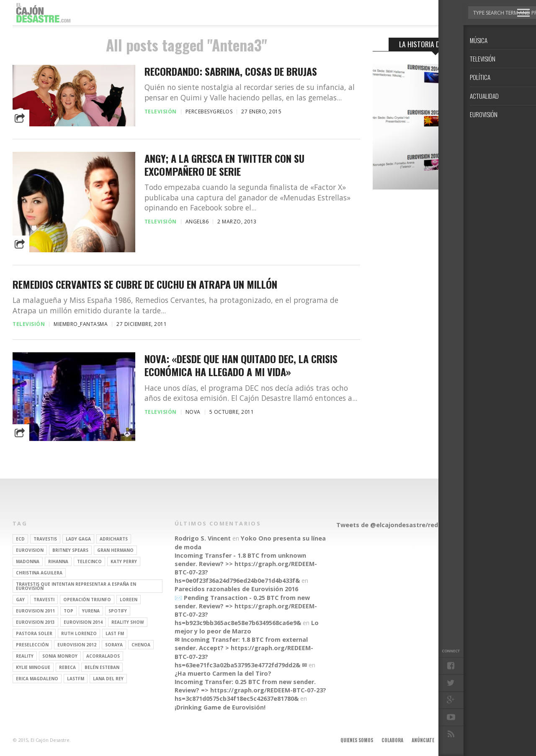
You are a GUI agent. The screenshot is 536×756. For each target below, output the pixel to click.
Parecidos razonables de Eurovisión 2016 (236, 589)
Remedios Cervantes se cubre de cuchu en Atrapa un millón (145, 284)
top (68, 611)
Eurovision (30, 550)
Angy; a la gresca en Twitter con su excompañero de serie (224, 165)
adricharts (114, 539)
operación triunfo (87, 600)
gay (20, 600)
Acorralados (103, 656)
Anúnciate (423, 740)
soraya (114, 645)
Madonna (28, 561)
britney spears (70, 550)
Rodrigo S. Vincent (203, 538)
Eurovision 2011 (35, 611)
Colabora (392, 740)
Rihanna (58, 561)
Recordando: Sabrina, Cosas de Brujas (231, 71)
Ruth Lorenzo (79, 633)
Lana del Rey (108, 679)
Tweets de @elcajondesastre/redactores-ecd (406, 525)
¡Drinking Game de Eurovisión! (220, 707)
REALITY (25, 656)
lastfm (76, 679)
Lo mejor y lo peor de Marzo (247, 627)
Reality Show (128, 622)
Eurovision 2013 (35, 622)
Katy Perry (124, 561)
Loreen (129, 600)
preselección (32, 645)
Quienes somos (357, 740)
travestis (45, 539)
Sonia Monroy (60, 656)
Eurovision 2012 (77, 645)
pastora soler (34, 633)
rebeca (67, 667)
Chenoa (141, 645)
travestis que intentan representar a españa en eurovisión (76, 586)
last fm (115, 633)
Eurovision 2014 (83, 622)
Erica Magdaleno (37, 679)
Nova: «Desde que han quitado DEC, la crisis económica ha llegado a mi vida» (241, 365)
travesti (44, 600)
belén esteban (102, 667)
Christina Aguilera (39, 573)
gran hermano (115, 550)
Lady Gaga (78, 539)
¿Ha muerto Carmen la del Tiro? (223, 673)
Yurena (91, 611)
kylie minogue (33, 667)
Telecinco (89, 561)
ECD (20, 539)
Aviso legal (455, 740)
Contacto (487, 740)
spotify (118, 611)
